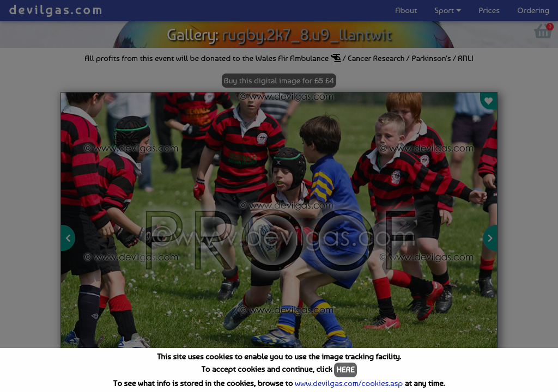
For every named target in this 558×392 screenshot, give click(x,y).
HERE (345, 370)
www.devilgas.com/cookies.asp (349, 383)
